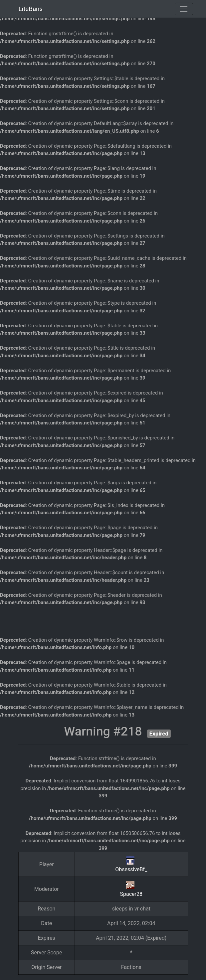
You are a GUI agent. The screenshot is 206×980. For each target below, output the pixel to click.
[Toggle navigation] (184, 9)
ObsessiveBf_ (131, 869)
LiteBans (31, 9)
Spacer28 (131, 894)
